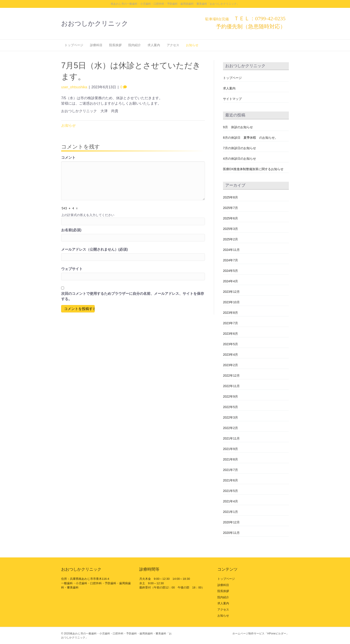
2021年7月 (230, 470)
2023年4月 (230, 355)
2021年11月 (231, 438)
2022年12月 (231, 376)
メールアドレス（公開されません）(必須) (95, 249)
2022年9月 (230, 396)
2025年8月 (230, 197)
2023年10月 (231, 302)
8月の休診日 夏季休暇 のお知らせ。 (250, 138)
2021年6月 (230, 480)
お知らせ (192, 45)
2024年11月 (231, 250)
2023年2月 (230, 365)
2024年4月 (230, 281)
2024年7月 (230, 260)
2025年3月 (230, 229)
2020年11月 (231, 533)
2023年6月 (230, 334)
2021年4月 (230, 501)
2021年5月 (230, 491)
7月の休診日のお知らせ (240, 148)
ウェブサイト (72, 269)
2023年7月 (230, 323)
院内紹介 (135, 45)
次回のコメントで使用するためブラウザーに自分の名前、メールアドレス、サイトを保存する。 (133, 296)
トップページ (74, 45)
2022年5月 (230, 407)
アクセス (173, 45)
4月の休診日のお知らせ (240, 159)
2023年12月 (231, 292)
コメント (68, 158)
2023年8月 (230, 313)
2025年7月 (230, 208)
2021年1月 (230, 512)
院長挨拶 (115, 45)
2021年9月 (230, 449)
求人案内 (154, 45)
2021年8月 (230, 459)
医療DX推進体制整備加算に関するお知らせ (253, 169)
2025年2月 (230, 239)
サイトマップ (232, 99)
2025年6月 (230, 218)
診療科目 (96, 45)
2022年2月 (230, 428)
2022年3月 (230, 417)
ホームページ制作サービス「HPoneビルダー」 (261, 634)
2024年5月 (230, 271)
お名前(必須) (71, 230)
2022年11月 (231, 386)
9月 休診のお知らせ (238, 127)
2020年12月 (231, 522)
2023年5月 (230, 344)
